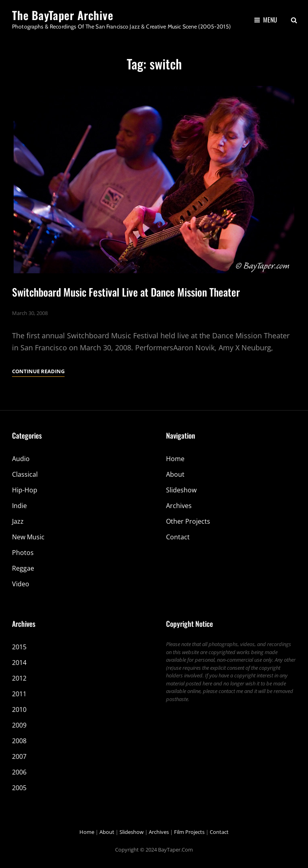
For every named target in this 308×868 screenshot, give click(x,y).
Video (21, 584)
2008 (19, 741)
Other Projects (188, 521)
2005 (19, 788)
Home (175, 459)
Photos (23, 553)
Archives (179, 506)
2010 (19, 709)
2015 (19, 647)
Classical (25, 474)
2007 (19, 756)
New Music (28, 537)
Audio (21, 459)
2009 (19, 725)
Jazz (18, 521)
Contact (178, 537)
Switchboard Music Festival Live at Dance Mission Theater (126, 292)
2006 (19, 772)
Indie (19, 506)
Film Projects (189, 832)
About (175, 474)
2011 (19, 694)
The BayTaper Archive (63, 15)
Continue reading (38, 371)
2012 (19, 678)
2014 (19, 663)
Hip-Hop (25, 490)
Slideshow (181, 490)
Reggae (23, 568)
